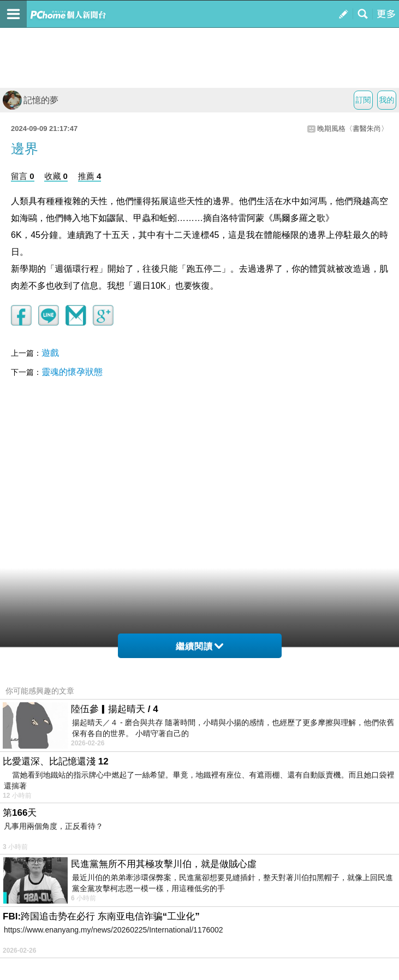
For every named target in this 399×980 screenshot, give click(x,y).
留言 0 (23, 176)
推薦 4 (90, 176)
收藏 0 (56, 176)
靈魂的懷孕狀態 (72, 372)
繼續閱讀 (199, 646)
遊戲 (50, 353)
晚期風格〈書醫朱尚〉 (353, 129)
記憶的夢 (31, 100)
